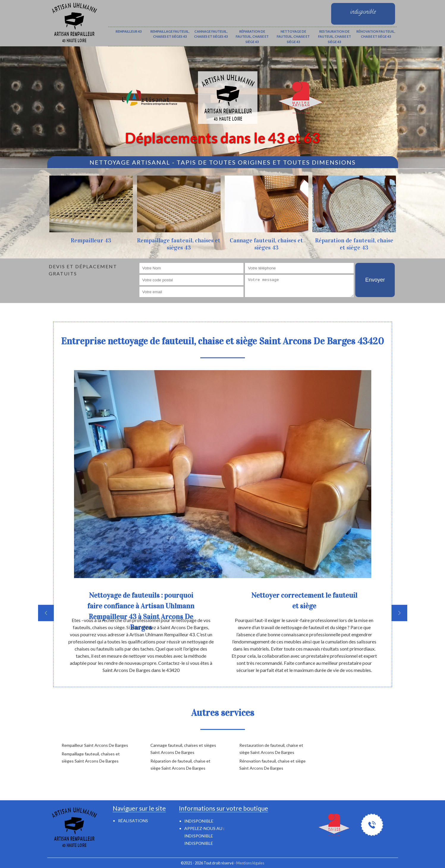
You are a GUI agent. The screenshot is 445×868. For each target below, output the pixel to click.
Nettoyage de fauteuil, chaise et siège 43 (293, 37)
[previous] (46, 613)
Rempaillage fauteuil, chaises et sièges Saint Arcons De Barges (91, 757)
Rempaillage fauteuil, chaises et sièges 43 (170, 34)
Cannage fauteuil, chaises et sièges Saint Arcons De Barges (183, 749)
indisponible (199, 836)
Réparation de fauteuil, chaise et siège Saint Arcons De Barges (180, 764)
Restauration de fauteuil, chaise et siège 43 (335, 37)
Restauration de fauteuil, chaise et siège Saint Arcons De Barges (271, 749)
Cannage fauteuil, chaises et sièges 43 (211, 34)
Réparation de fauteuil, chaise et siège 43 (252, 37)
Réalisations (133, 821)
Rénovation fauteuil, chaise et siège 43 (376, 34)
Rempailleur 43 (129, 31)
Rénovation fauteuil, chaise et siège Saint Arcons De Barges (272, 764)
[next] (399, 613)
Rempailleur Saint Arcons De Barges (95, 745)
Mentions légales (250, 863)
